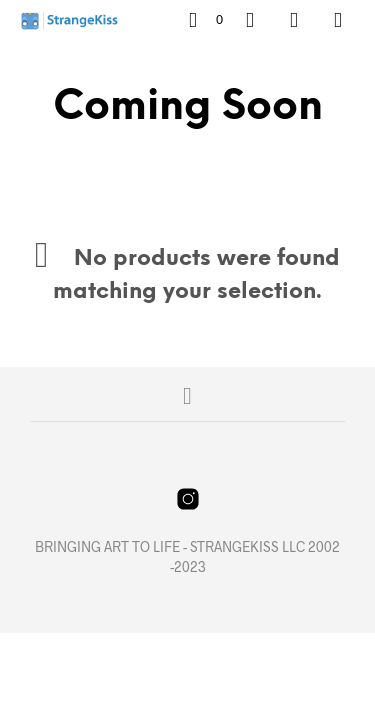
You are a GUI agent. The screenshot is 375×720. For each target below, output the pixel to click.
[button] (206, 20)
